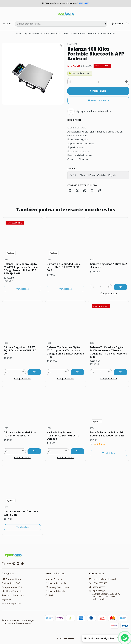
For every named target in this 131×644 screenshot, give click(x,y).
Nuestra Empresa (54, 579)
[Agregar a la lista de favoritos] (89, 111)
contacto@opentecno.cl (102, 579)
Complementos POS (12, 587)
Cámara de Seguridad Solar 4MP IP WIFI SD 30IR (20, 434)
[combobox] (61, 24)
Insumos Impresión (11, 603)
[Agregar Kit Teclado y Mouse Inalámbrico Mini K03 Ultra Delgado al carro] (77, 451)
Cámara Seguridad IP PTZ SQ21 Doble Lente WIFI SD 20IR (20, 350)
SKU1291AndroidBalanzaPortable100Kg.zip (93, 175)
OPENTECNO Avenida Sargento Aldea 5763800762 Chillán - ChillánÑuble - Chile (105, 595)
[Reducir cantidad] (70, 82)
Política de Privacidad (56, 591)
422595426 (84, 3)
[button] (65, 639)
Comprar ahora (98, 91)
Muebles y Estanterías (12, 591)
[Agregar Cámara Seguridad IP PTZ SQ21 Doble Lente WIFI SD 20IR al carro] (34, 372)
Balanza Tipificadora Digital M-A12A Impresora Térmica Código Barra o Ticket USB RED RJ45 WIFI (21, 269)
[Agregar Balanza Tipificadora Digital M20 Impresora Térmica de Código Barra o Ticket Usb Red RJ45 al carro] (77, 372)
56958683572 (97, 587)
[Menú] (7, 24)
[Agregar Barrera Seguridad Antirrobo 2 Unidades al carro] (120, 287)
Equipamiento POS (34, 34)
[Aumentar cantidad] (126, 82)
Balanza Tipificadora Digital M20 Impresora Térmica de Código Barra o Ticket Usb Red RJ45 (65, 352)
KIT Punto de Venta (11, 579)
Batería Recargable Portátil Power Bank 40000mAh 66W (107, 434)
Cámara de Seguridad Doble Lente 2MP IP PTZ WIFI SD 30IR (64, 267)
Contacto (50, 595)
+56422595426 (98, 583)
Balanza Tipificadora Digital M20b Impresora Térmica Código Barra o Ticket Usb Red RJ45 (109, 352)
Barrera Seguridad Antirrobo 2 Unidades (108, 265)
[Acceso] (118, 24)
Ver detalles (22, 289)
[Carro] (127, 24)
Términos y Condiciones (57, 587)
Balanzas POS (53, 34)
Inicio (18, 34)
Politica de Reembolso (56, 583)
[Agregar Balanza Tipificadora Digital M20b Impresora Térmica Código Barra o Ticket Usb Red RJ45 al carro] (120, 372)
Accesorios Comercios (13, 595)
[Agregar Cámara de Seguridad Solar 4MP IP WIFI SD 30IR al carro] (34, 451)
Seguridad (7, 599)
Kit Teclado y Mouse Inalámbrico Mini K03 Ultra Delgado (63, 435)
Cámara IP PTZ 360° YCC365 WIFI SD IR (21, 513)
